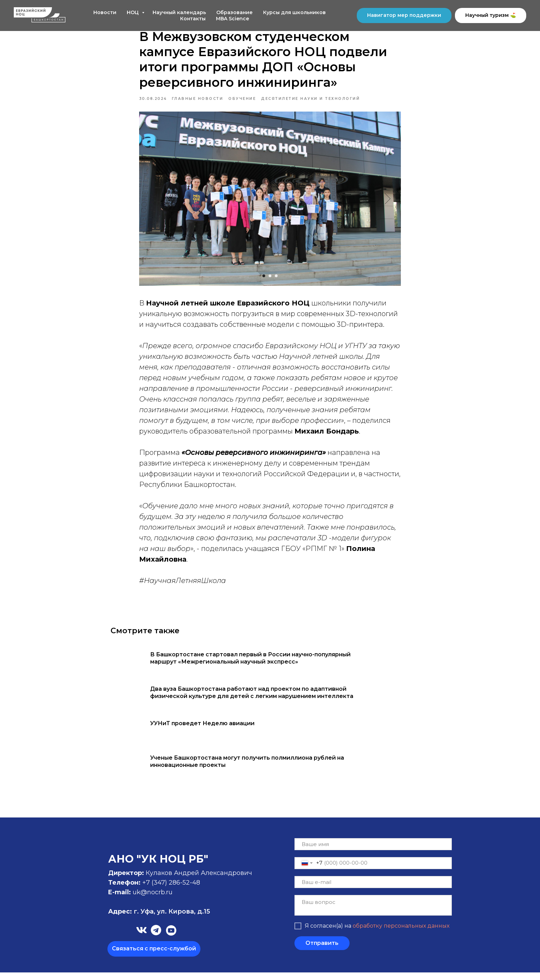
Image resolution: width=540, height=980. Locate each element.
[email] (373, 890)
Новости (105, 12)
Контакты (193, 19)
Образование (235, 12)
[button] (154, 956)
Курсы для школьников (294, 12)
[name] (373, 852)
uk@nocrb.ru (153, 900)
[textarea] (373, 913)
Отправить (322, 951)
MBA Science (232, 19)
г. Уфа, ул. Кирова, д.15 (159, 919)
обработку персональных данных (401, 934)
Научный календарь (179, 12)
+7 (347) (155, 890)
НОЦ (133, 12)
